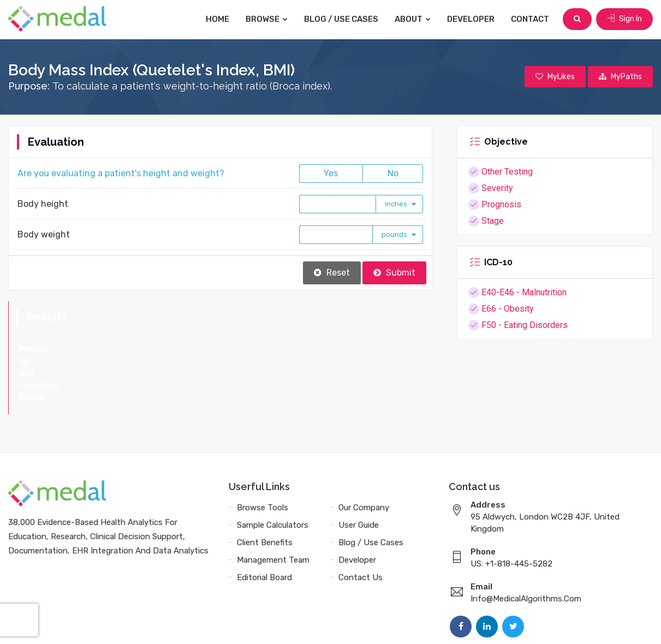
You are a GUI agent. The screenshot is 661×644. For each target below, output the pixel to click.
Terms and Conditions (412, 624)
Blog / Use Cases (341, 19)
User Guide (359, 477)
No (393, 173)
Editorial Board (264, 529)
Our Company (364, 460)
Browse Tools (263, 460)
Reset (332, 273)
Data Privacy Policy (502, 624)
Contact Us (361, 529)
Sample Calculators (273, 477)
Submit (394, 273)
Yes (331, 173)
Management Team (273, 512)
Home (218, 19)
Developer (471, 19)
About (413, 19)
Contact (530, 19)
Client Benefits (265, 494)
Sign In (624, 19)
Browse (267, 19)
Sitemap (565, 624)
